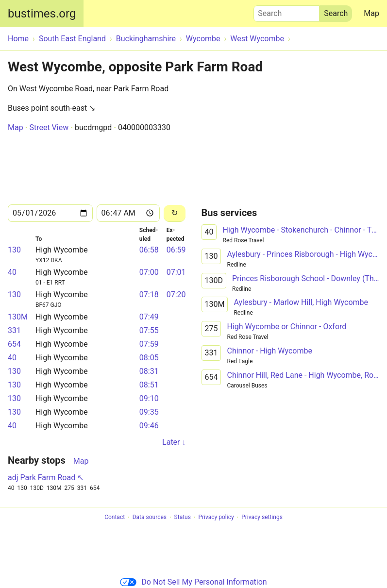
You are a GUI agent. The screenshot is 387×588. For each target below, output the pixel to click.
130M (18, 317)
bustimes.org (42, 14)
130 (14, 250)
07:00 (149, 272)
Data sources (150, 518)
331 (14, 330)
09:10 (149, 398)
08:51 (149, 385)
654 (14, 344)
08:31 (149, 371)
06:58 (149, 250)
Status (183, 518)
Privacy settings (262, 518)
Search (286, 11)
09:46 (149, 426)
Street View (49, 127)
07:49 (149, 317)
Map (371, 13)
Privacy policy (216, 518)
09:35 (149, 412)
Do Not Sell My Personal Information (193, 582)
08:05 (149, 358)
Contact (115, 518)
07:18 (149, 294)
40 (12, 272)
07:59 (149, 344)
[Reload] (175, 213)
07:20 (176, 294)
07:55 (149, 330)
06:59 (176, 250)
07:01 (176, 272)
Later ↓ (174, 442)
